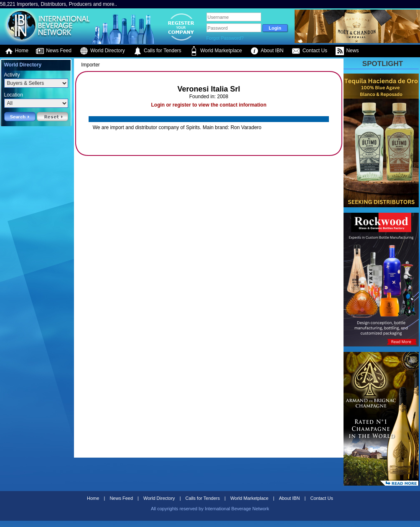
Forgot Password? (225, 38)
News (347, 51)
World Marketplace (216, 51)
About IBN (267, 51)
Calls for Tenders (157, 51)
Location (14, 95)
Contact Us (309, 51)
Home (17, 51)
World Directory (102, 51)
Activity (12, 75)
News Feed (53, 51)
